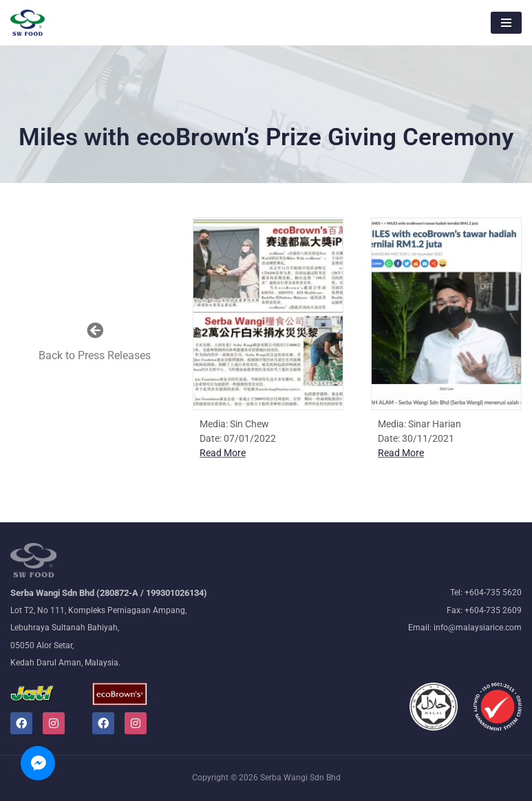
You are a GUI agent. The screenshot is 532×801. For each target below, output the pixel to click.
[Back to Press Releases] (95, 330)
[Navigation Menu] (506, 23)
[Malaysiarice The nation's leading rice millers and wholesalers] (28, 23)
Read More (223, 453)
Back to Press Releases (95, 355)
